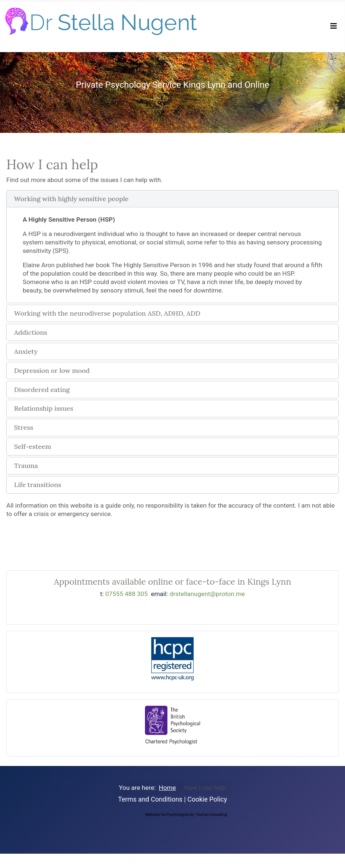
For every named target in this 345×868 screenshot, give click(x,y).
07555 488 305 (127, 594)
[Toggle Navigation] (334, 26)
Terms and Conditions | (153, 799)
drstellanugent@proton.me (207, 594)
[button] (172, 199)
